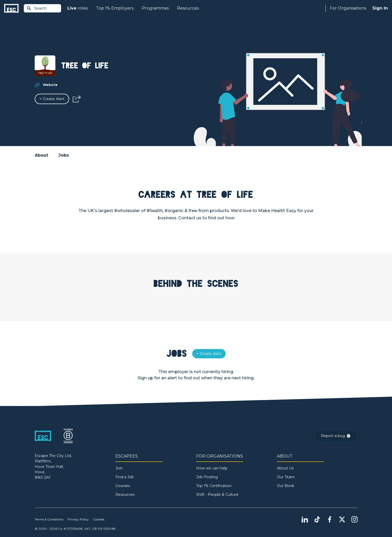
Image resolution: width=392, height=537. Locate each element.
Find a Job (125, 477)
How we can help (212, 468)
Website (50, 85)
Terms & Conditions (49, 519)
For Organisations (348, 8)
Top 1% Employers (115, 8)
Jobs (64, 155)
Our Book (286, 486)
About (41, 155)
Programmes (155, 8)
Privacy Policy (78, 519)
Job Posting (207, 477)
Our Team (286, 477)
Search (36, 8)
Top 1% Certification (214, 486)
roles (77, 8)
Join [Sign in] (119, 468)
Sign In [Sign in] (380, 8)
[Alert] (52, 99)
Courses (123, 486)
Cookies (99, 519)
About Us (285, 468)
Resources (188, 8)
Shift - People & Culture (217, 495)
